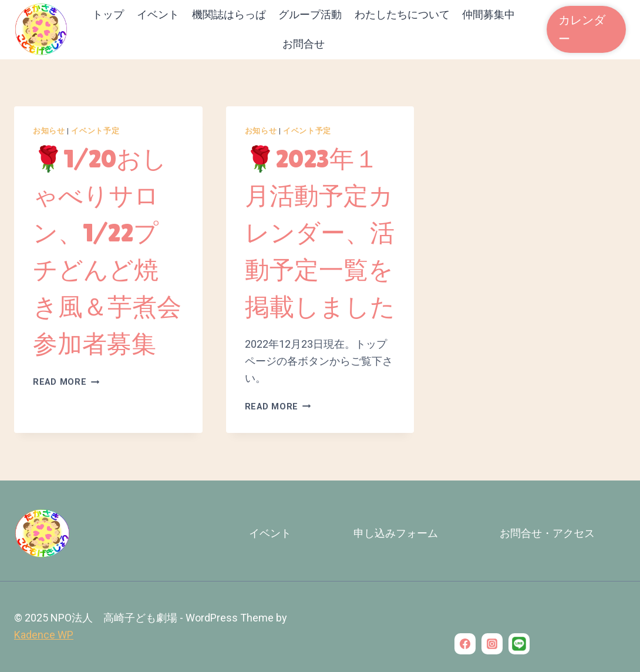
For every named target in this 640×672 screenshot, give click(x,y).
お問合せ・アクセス (547, 533)
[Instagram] (492, 644)
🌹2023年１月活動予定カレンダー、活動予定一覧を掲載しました (320, 233)
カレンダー (582, 29)
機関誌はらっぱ (229, 14)
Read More (66, 382)
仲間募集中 (489, 14)
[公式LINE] (519, 644)
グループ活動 (310, 14)
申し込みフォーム (396, 533)
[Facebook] (465, 644)
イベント (158, 14)
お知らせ (49, 131)
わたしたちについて (402, 14)
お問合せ (304, 44)
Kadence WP (44, 635)
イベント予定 (95, 131)
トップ (108, 14)
